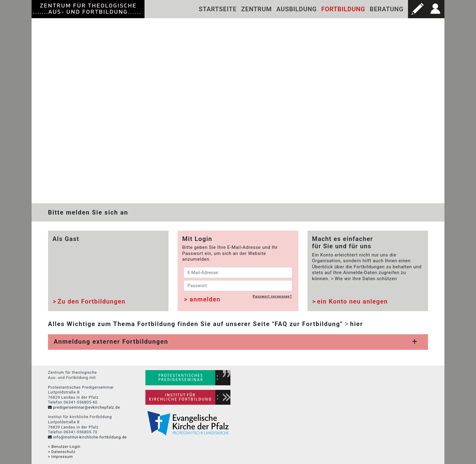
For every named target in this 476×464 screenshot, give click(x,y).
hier (357, 324)
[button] (417, 9)
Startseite (218, 9)
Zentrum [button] (256, 9)
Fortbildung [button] (343, 9)
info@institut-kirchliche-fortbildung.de (90, 437)
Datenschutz (63, 452)
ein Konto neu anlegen (352, 302)
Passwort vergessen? (272, 296)
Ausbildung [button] (296, 9)
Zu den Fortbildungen (92, 302)
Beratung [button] (387, 9)
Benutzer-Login (66, 447)
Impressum (62, 457)
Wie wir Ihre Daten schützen (366, 279)
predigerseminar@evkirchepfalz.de (87, 407)
